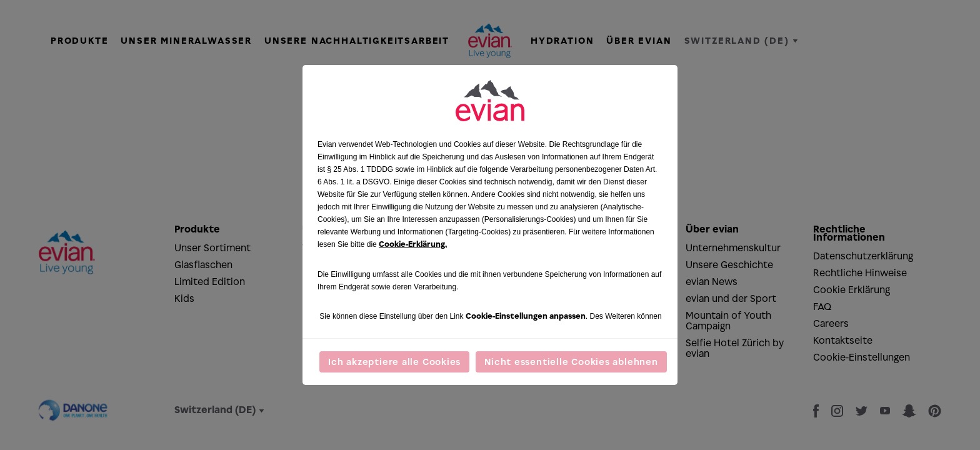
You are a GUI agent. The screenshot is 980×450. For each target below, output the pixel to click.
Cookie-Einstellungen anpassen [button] (526, 316)
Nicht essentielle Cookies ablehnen (571, 362)
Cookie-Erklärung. (413, 244)
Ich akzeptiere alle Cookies (394, 362)
